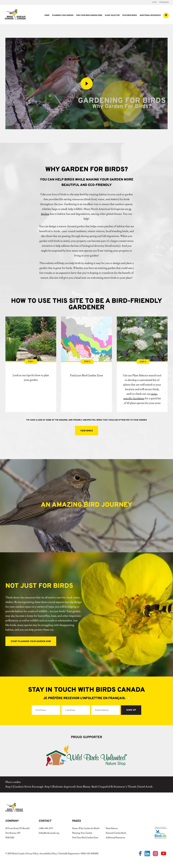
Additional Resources (150, 15)
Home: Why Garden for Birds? (86, 828)
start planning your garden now (31, 641)
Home (47, 15)
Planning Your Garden (63, 15)
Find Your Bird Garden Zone (89, 15)
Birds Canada (18, 854)
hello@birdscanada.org (49, 833)
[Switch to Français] (164, 3)
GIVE (155, 3)
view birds (87, 431)
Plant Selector (112, 15)
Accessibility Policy (48, 854)
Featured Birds (130, 15)
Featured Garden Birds (116, 833)
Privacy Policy (32, 854)
